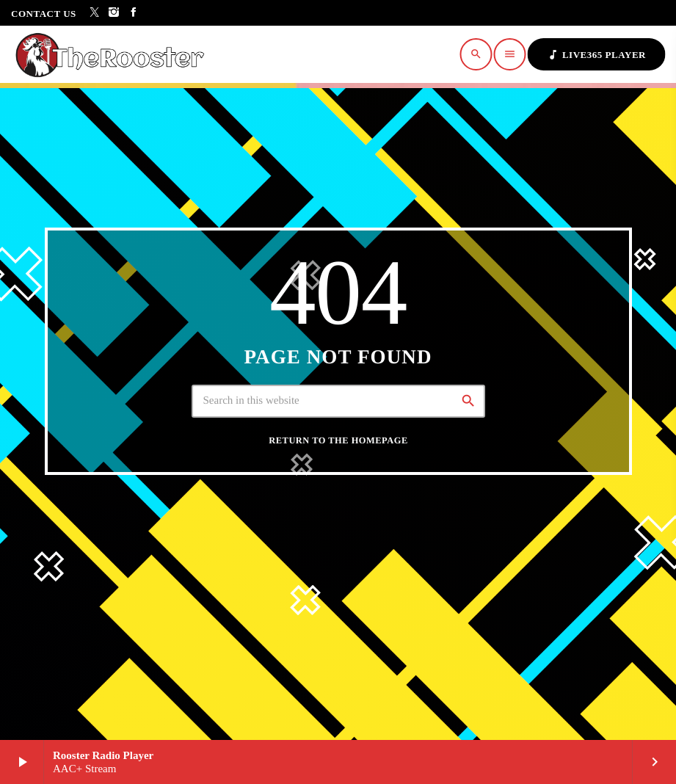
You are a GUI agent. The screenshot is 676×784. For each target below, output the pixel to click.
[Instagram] (114, 13)
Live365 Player (596, 55)
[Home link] (114, 54)
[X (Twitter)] (95, 13)
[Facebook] (134, 13)
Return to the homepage (338, 440)
